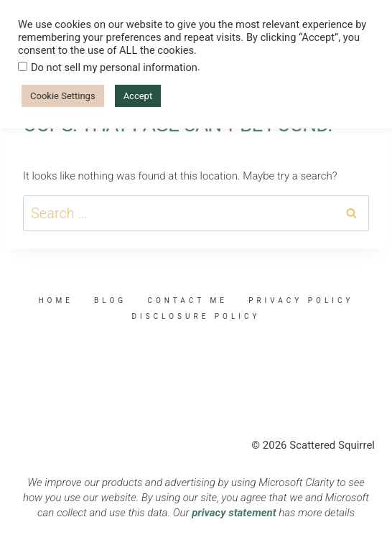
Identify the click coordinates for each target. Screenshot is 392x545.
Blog (110, 301)
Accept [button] (138, 96)
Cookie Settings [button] (63, 96)
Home (55, 301)
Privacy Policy (301, 301)
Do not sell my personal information (114, 67)
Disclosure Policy (196, 316)
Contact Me (187, 301)
